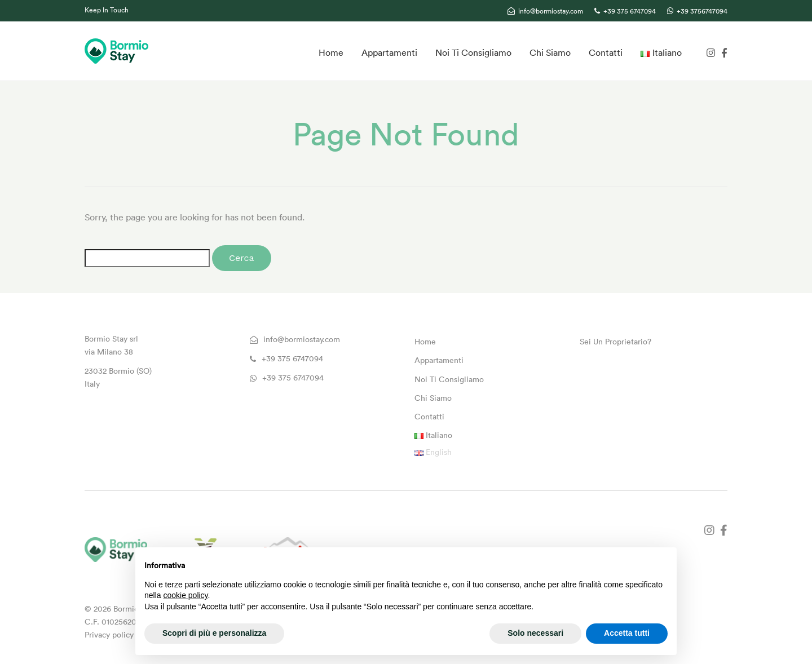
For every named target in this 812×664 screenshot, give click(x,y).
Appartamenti (389, 52)
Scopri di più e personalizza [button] (214, 633)
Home (331, 52)
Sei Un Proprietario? (615, 342)
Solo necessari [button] (535, 633)
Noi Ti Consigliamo (473, 52)
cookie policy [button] (185, 595)
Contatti (606, 52)
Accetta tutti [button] (627, 633)
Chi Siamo (550, 52)
